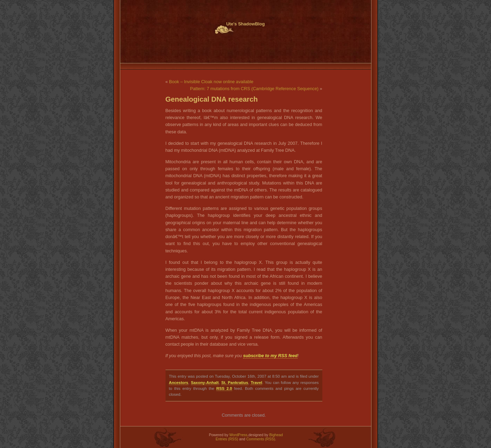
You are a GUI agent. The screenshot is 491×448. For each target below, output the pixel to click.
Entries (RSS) (227, 439)
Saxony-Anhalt (205, 383)
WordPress (238, 435)
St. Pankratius (235, 383)
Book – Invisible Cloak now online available (211, 82)
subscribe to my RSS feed (270, 356)
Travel (256, 383)
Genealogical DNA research (212, 99)
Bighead (276, 435)
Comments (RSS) (261, 439)
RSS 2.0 (224, 388)
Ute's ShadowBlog (246, 24)
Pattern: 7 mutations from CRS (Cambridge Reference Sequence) (254, 89)
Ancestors (179, 383)
